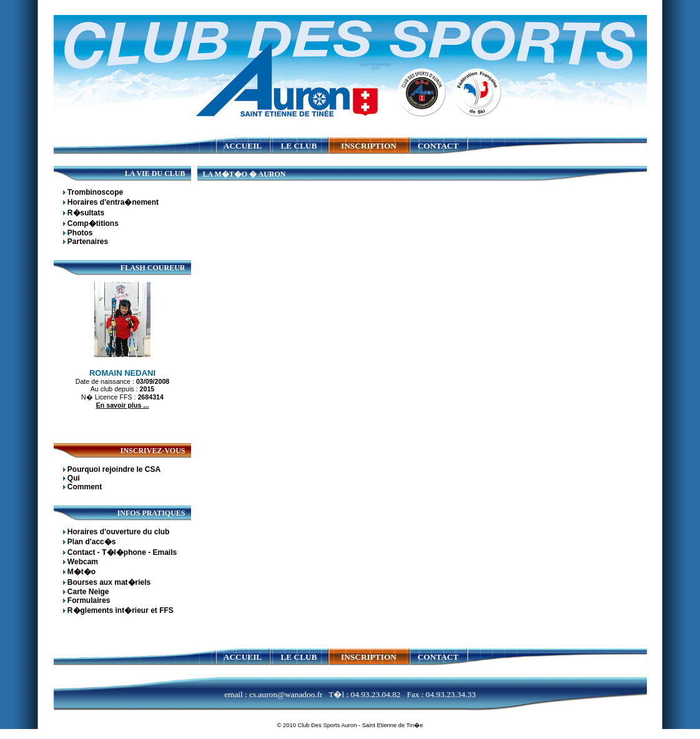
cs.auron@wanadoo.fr (286, 694)
